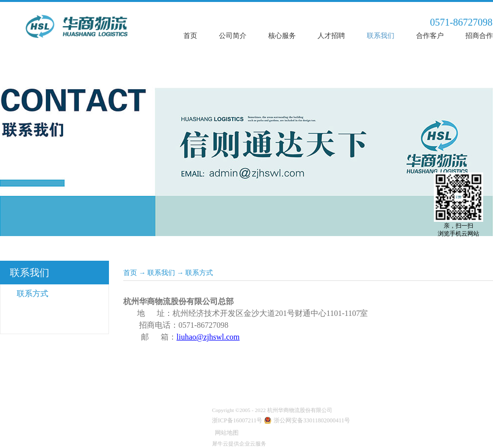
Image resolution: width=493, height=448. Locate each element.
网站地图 (225, 433)
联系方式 (199, 273)
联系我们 (161, 273)
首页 (190, 36)
